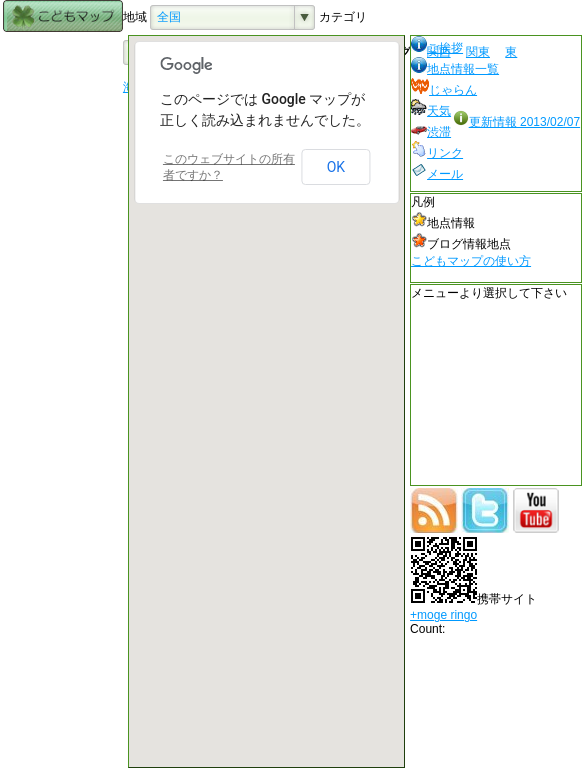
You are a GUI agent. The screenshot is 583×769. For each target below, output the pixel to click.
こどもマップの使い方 (471, 261)
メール (437, 174)
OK (336, 167)
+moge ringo (443, 615)
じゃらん (444, 90)
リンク (437, 153)
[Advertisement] (63, 335)
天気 (431, 111)
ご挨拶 (437, 48)
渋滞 (431, 132)
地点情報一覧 (455, 69)
